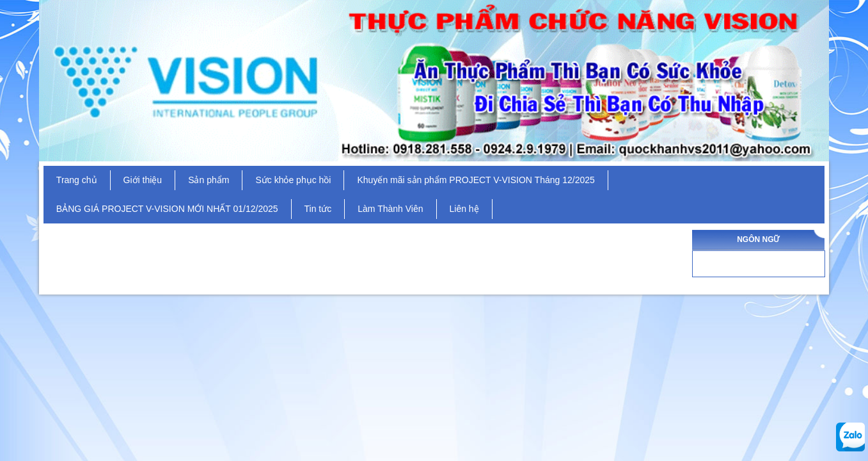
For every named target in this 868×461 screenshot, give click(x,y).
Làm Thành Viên (390, 209)
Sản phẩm (209, 180)
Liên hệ (464, 209)
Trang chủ (77, 180)
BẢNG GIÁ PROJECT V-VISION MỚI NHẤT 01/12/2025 (167, 209)
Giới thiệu (143, 180)
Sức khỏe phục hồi (293, 180)
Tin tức (318, 209)
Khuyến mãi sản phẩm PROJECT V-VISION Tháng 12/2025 (476, 180)
